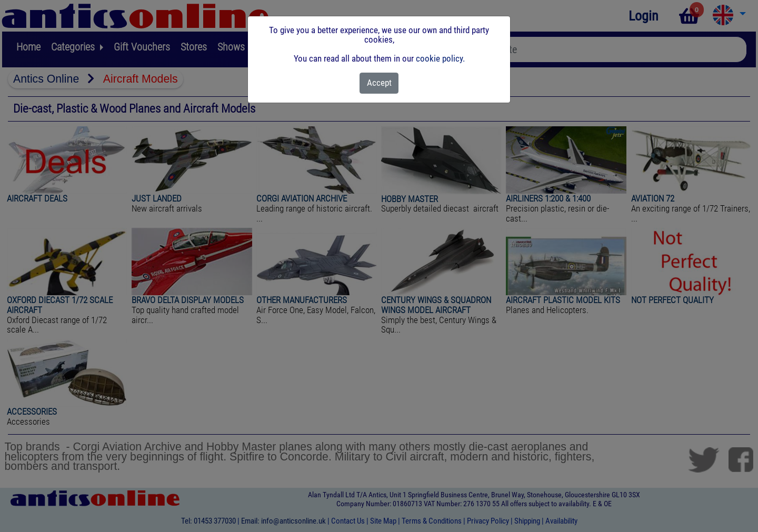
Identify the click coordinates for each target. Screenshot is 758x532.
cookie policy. (440, 58)
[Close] (379, 83)
